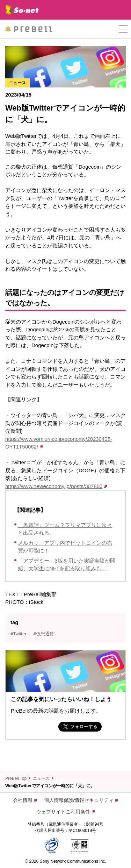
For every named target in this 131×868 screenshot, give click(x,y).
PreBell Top (16, 778)
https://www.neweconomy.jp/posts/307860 (56, 486)
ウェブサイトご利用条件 (65, 812)
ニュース (41, 778)
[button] (123, 29)
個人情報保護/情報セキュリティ (81, 800)
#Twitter (19, 634)
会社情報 (25, 800)
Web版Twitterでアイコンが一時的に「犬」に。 (50, 786)
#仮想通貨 (44, 634)
